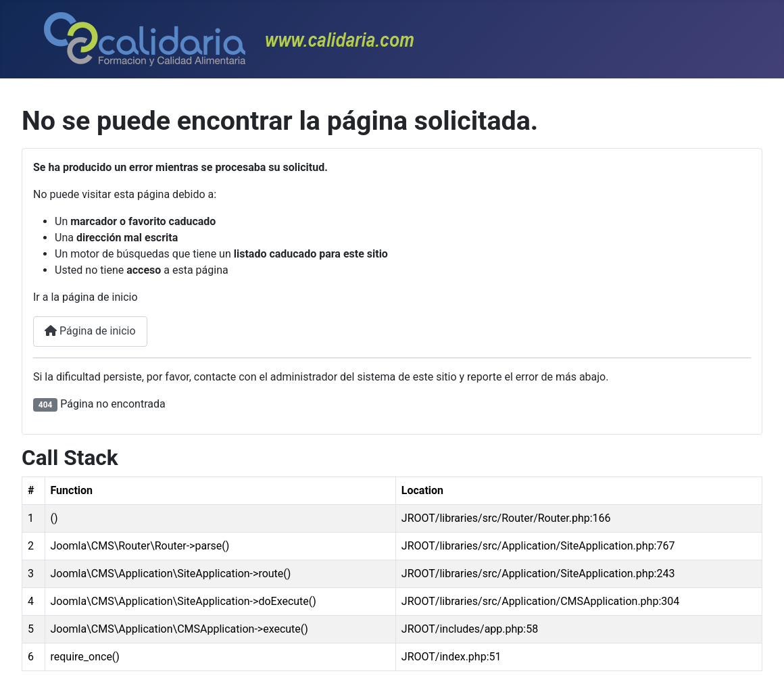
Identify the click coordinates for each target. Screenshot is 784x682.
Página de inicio (90, 331)
